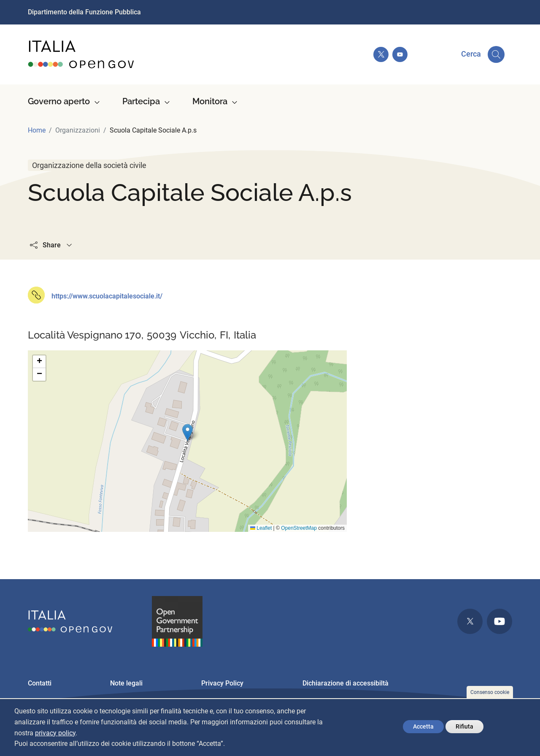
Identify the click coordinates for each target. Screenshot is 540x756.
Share (52, 245)
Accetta (423, 726)
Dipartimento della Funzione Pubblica (84, 12)
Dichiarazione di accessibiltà (346, 683)
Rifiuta (464, 726)
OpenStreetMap (299, 528)
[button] (188, 432)
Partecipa (141, 101)
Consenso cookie (490, 692)
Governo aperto (59, 101)
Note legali (126, 683)
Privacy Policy (222, 683)
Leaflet (261, 528)
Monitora (210, 101)
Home (37, 130)
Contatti (40, 683)
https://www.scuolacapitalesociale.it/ (107, 296)
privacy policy (55, 733)
